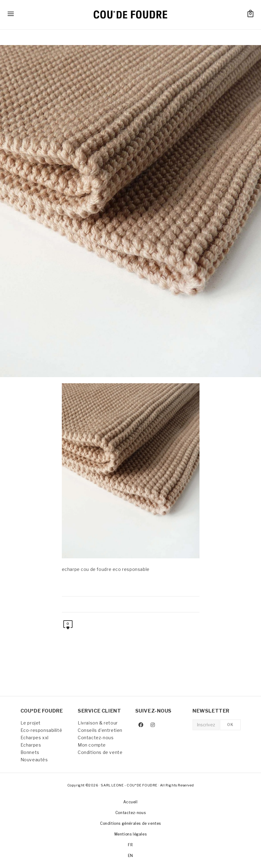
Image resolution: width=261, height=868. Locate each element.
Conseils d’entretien (100, 730)
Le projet (31, 723)
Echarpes (31, 745)
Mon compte (92, 745)
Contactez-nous (96, 738)
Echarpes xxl (35, 738)
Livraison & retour (98, 723)
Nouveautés (34, 760)
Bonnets (30, 752)
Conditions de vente (100, 752)
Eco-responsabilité (41, 730)
